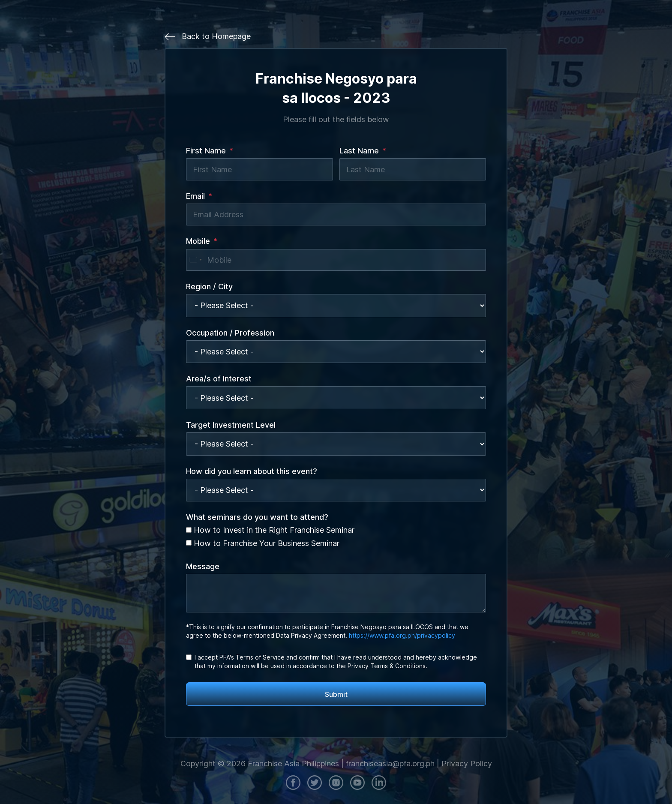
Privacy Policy (467, 763)
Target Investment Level (231, 425)
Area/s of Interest (219, 379)
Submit (336, 694)
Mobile (198, 241)
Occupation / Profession (230, 333)
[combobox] (195, 260)
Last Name (359, 151)
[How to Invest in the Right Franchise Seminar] (189, 530)
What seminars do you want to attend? (257, 517)
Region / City (209, 286)
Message (203, 566)
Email (195, 196)
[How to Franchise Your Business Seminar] (189, 543)
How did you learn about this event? (252, 471)
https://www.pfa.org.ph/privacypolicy (402, 635)
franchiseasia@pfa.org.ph (390, 763)
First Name (206, 151)
